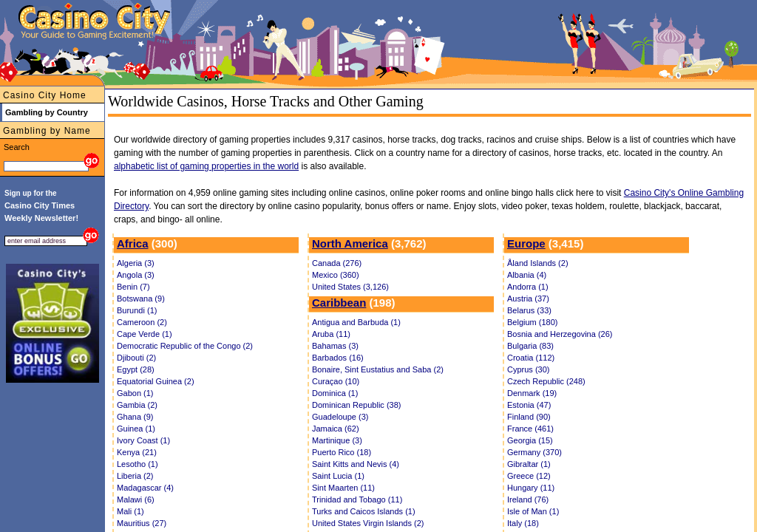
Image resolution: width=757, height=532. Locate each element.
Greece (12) (529, 476)
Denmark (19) (532, 393)
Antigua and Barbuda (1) (356, 322)
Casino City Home (45, 95)
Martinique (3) (337, 440)
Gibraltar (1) (529, 464)
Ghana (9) (135, 417)
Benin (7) (133, 287)
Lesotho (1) (138, 464)
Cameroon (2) (142, 322)
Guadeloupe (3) (340, 417)
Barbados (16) (338, 358)
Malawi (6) (136, 499)
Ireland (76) (528, 499)
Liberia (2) (135, 476)
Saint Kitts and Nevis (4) (356, 464)
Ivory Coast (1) (143, 440)
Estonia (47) (529, 405)
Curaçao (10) (336, 381)
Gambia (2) (137, 405)
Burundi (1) (137, 310)
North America (350, 243)
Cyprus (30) (528, 369)
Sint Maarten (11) (343, 488)
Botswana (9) (141, 299)
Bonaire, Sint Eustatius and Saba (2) (378, 369)
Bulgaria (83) (530, 346)
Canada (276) (337, 263)
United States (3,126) (350, 287)
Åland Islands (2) (538, 263)
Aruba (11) (331, 334)
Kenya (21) (137, 452)
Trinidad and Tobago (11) (357, 499)
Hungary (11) (531, 488)
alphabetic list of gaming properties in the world (206, 166)
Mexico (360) (336, 275)
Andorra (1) (528, 287)
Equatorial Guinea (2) (156, 381)
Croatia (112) (531, 358)
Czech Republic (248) (546, 381)
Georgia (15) (530, 440)
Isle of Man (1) (533, 511)
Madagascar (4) (145, 488)
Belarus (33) (529, 310)
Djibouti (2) (136, 358)
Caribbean (339, 303)
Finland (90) (529, 417)
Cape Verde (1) (145, 334)
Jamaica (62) (336, 429)
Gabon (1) (135, 393)
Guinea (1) (136, 429)
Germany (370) (534, 452)
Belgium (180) (532, 322)
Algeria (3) (136, 263)
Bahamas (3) (335, 346)
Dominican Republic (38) (356, 405)
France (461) (530, 429)
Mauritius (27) (142, 523)
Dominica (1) (335, 393)
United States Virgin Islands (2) (368, 523)
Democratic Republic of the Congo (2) (185, 346)
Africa (133, 243)
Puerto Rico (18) (342, 452)
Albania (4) (527, 275)
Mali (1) (130, 511)
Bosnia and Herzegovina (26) (560, 334)
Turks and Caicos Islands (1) (364, 511)
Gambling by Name (47, 131)
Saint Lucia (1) (338, 476)
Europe (526, 243)
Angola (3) (136, 275)
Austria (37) (528, 299)
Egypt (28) (136, 369)
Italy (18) (523, 523)
